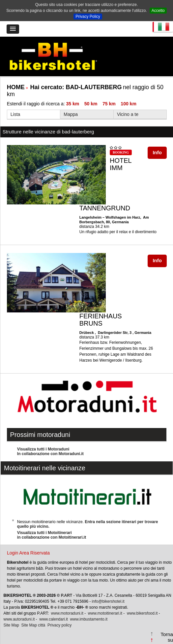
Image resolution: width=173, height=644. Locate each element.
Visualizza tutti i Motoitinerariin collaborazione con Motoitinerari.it (52, 535)
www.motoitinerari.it (105, 613)
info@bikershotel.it (108, 601)
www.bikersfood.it (142, 613)
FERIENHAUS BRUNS (101, 320)
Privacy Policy (88, 17)
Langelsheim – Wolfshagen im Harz (110, 217)
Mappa (71, 114)
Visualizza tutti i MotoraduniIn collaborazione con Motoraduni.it (50, 451)
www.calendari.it (54, 619)
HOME (16, 87)
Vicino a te (128, 114)
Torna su (167, 637)
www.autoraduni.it (19, 619)
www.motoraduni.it (67, 613)
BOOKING (121, 152)
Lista (15, 114)
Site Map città (33, 625)
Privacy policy (59, 625)
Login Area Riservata (28, 553)
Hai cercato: (76, 87)
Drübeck (87, 333)
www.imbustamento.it (89, 619)
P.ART (67, 595)
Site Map (11, 625)
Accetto (158, 11)
